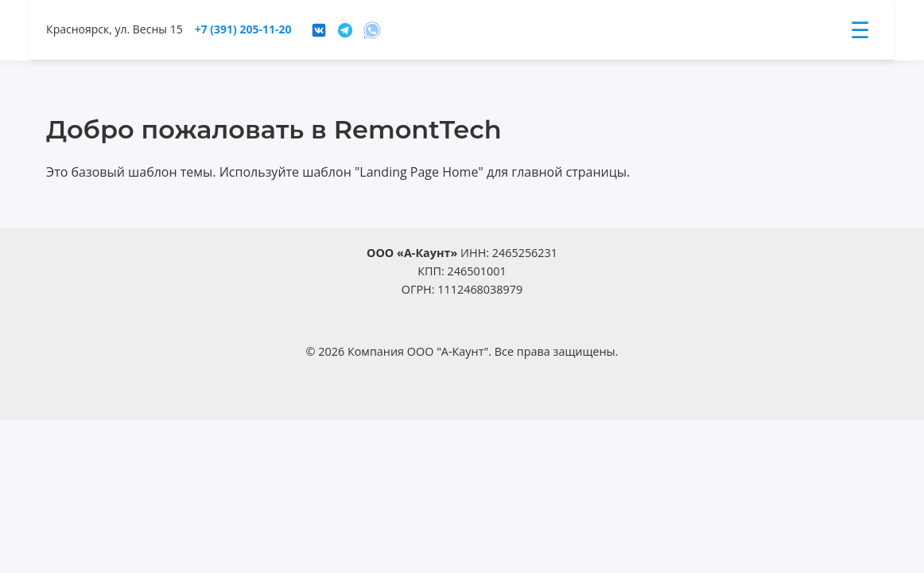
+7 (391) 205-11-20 (243, 29)
